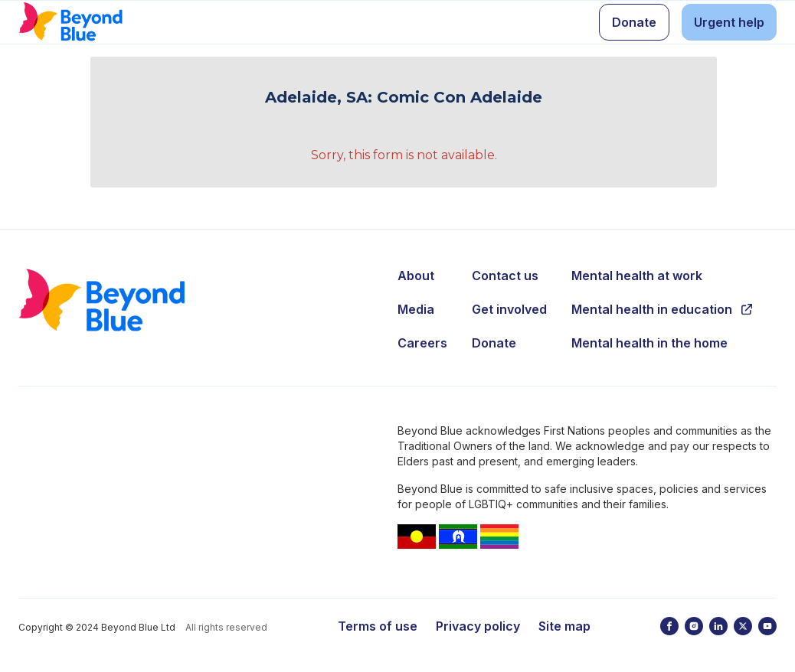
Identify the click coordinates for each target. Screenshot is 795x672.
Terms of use (378, 626)
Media (416, 309)
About (416, 276)
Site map (564, 626)
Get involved (509, 309)
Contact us (505, 276)
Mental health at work (637, 276)
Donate (494, 343)
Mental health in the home (649, 343)
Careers (422, 343)
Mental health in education (662, 309)
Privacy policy (478, 626)
